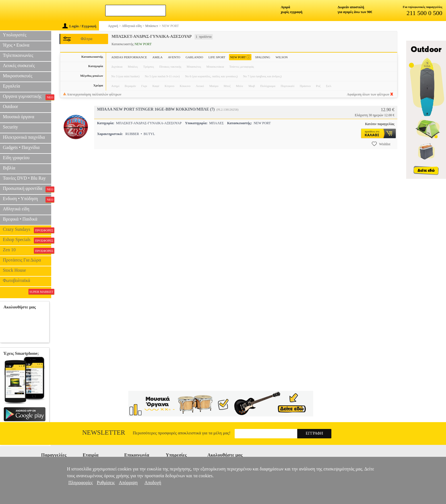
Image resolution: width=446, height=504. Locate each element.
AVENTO (174, 57)
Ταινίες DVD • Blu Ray (24, 178)
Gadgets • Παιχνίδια (21, 147)
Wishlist (381, 144)
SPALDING (263, 57)
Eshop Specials (27, 240)
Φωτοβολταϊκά (16, 280)
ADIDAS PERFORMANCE (129, 57)
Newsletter (104, 433)
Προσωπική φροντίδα (27, 189)
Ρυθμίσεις (106, 483)
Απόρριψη (128, 483)
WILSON (282, 57)
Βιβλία (9, 168)
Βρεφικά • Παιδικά (20, 219)
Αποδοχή (153, 483)
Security (10, 127)
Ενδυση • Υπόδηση (27, 199)
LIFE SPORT (217, 57)
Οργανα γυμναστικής (27, 97)
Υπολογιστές (15, 35)
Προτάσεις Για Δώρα (22, 260)
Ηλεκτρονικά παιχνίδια (24, 137)
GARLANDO (194, 57)
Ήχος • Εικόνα (16, 45)
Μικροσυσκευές (18, 76)
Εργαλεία (11, 86)
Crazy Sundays (27, 230)
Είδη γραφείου (16, 158)
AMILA (157, 57)
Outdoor (10, 106)
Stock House (14, 270)
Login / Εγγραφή (79, 26)
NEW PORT (240, 57)
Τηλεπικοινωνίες (18, 55)
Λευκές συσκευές (19, 66)
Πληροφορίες (80, 483)
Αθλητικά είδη (16, 209)
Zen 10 (27, 250)
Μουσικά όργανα (18, 117)
